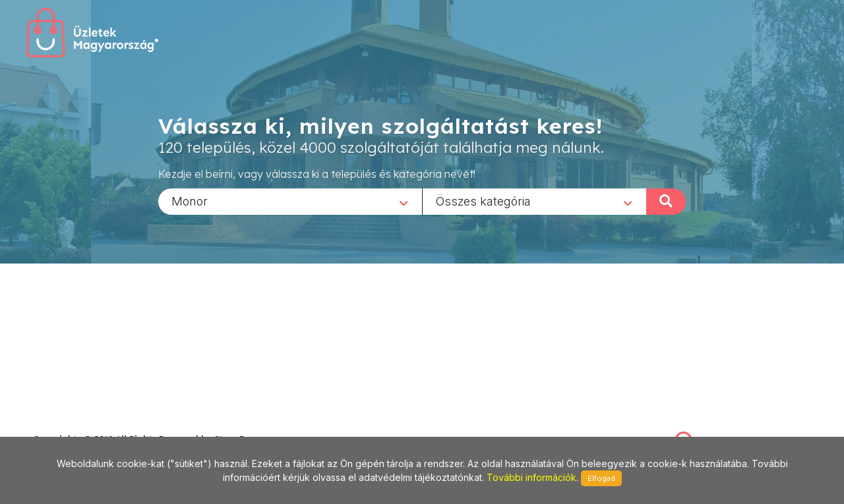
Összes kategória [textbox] (483, 201)
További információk (531, 477)
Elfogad (601, 478)
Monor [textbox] (190, 201)
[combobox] (290, 201)
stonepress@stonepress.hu (86, 425)
